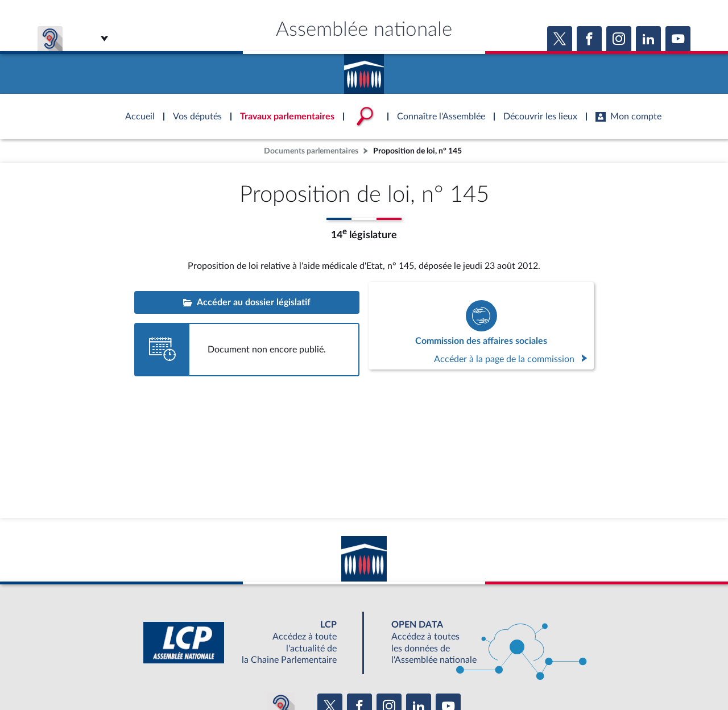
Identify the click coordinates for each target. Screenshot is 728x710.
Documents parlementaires (311, 151)
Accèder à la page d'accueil (364, 70)
